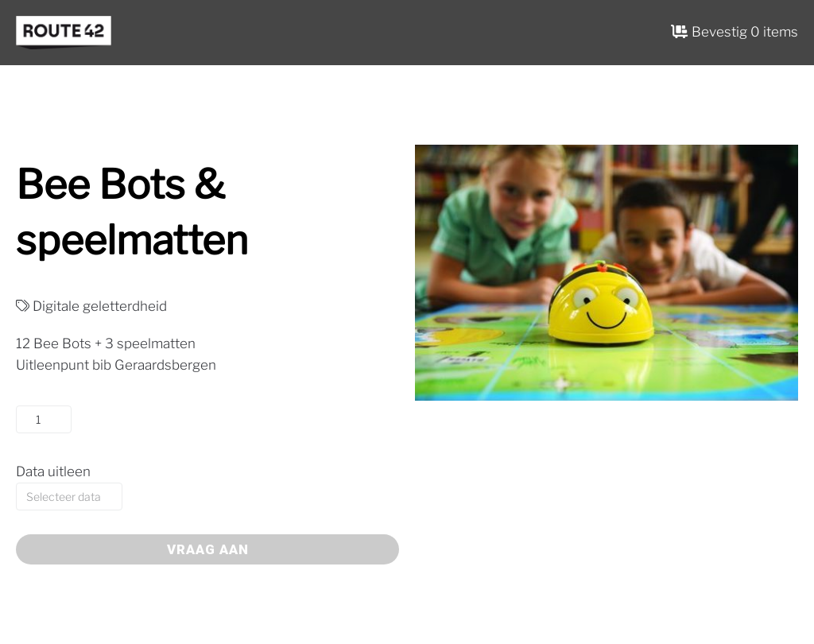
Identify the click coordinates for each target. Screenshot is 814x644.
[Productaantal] (44, 419)
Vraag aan (208, 549)
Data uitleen (53, 471)
